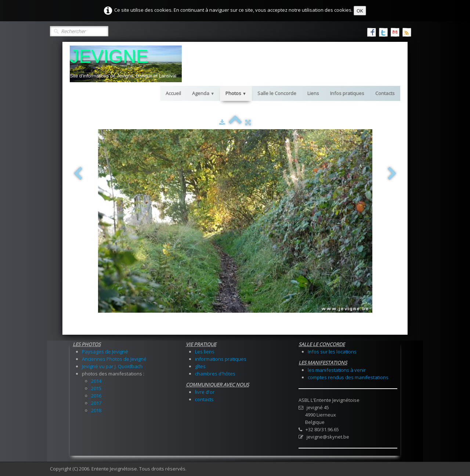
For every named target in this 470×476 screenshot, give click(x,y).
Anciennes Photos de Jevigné (114, 359)
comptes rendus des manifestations (348, 377)
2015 (96, 388)
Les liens (205, 352)
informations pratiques (221, 359)
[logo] (126, 64)
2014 (96, 381)
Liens (313, 93)
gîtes (200, 366)
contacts (204, 399)
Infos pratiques (347, 93)
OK (360, 11)
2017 (96, 403)
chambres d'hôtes (215, 374)
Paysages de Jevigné (105, 352)
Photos (236, 93)
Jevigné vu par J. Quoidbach (112, 366)
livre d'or (205, 392)
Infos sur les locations (332, 352)
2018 (96, 410)
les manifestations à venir (337, 370)
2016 (96, 396)
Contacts (385, 93)
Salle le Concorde (277, 93)
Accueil (173, 93)
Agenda (203, 93)
